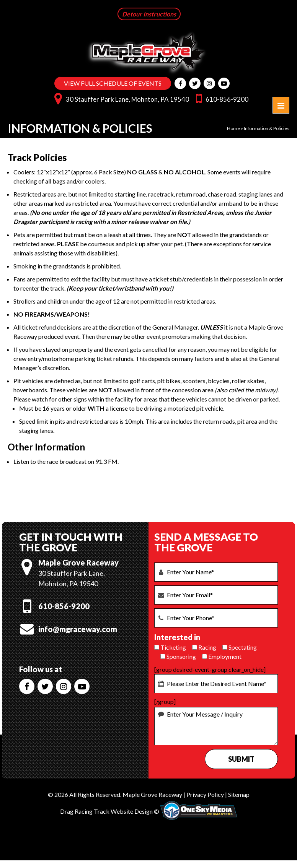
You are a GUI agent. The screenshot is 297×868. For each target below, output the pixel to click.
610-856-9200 (220, 98)
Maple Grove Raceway (152, 794)
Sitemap (239, 794)
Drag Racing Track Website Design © (110, 811)
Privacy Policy (205, 794)
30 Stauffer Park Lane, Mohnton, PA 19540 (120, 98)
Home (233, 128)
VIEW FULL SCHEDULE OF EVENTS (113, 83)
